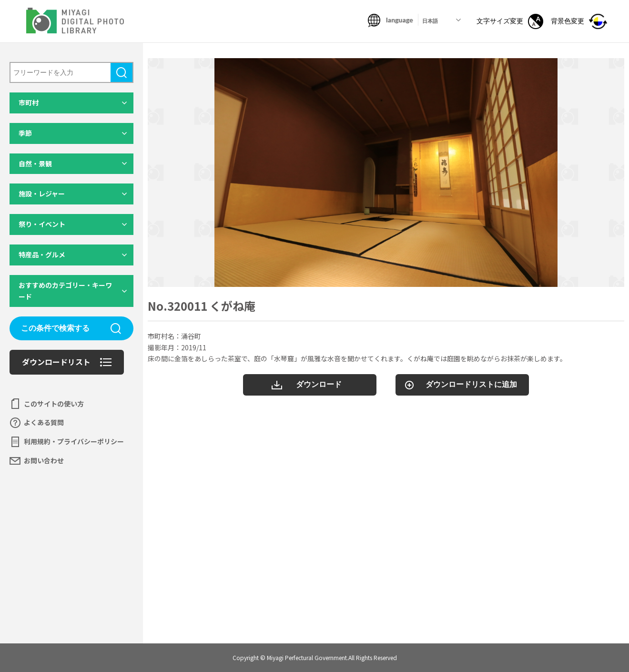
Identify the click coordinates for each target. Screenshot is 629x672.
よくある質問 (44, 422)
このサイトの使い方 (54, 404)
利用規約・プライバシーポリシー (74, 441)
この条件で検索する (55, 328)
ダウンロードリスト (56, 362)
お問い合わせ (44, 460)
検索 (122, 72)
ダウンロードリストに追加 (471, 384)
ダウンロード (319, 384)
